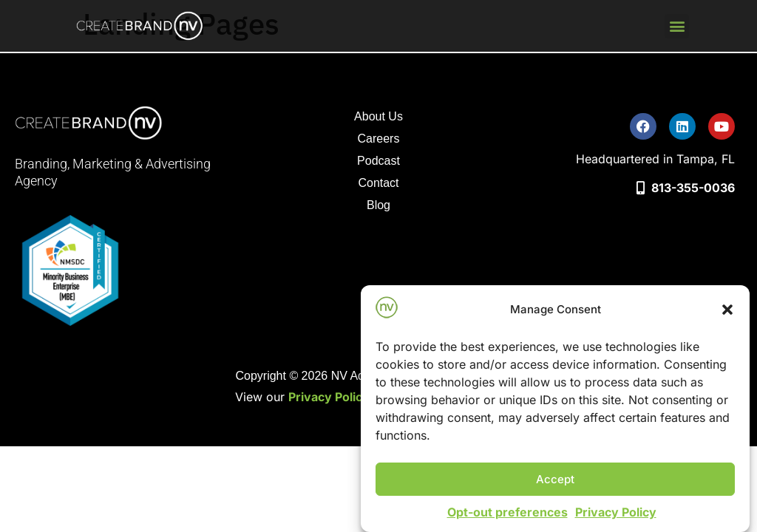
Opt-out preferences (508, 512)
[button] (727, 310)
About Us (378, 116)
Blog (378, 205)
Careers (379, 139)
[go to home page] (140, 26)
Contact (378, 183)
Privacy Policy (616, 512)
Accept (555, 479)
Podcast (381, 163)
